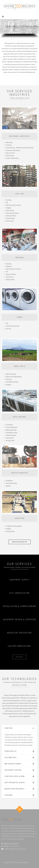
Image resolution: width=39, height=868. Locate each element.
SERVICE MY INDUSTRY (20, 542)
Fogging (9, 795)
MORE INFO (19, 657)
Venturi (9, 728)
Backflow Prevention (16, 789)
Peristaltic (11, 751)
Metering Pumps (13, 764)
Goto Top (19, 809)
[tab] (19, 728)
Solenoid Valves (13, 770)
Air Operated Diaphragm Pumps (19, 783)
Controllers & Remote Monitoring (19, 776)
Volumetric (11, 758)
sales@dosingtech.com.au (17, 849)
